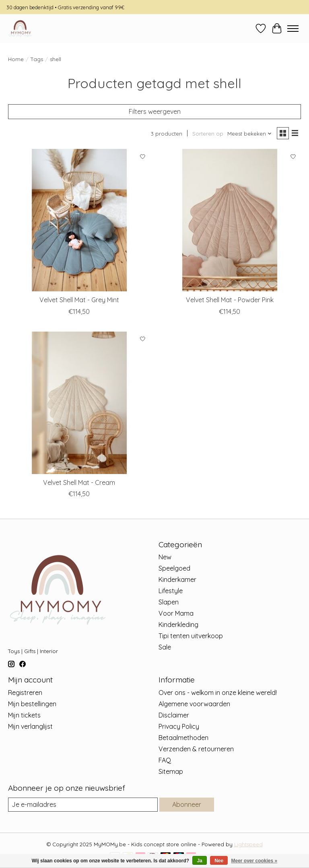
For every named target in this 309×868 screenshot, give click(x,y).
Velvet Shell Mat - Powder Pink (230, 300)
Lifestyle (171, 591)
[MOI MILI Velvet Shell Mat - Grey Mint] (79, 220)
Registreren (25, 693)
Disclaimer (174, 715)
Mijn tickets (24, 715)
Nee (219, 861)
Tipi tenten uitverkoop (191, 636)
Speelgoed (174, 568)
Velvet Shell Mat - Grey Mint (79, 300)
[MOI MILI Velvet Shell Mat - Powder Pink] (230, 220)
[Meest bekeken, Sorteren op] (250, 134)
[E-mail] (83, 805)
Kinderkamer (177, 579)
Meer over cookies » (254, 861)
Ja (199, 861)
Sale (165, 647)
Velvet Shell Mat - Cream (79, 482)
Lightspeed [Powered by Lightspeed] (248, 844)
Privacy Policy (179, 726)
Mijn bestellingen (32, 704)
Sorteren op (208, 134)
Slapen (169, 602)
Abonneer (187, 804)
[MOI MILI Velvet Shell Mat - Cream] (79, 403)
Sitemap (171, 771)
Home (16, 59)
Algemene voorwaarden (194, 704)
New (165, 557)
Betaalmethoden (183, 738)
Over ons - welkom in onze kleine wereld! (218, 693)
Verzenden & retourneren (196, 749)
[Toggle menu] (293, 29)
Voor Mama (176, 613)
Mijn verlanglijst (30, 726)
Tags (37, 59)
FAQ (165, 760)
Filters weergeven (155, 111)
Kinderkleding (178, 625)
